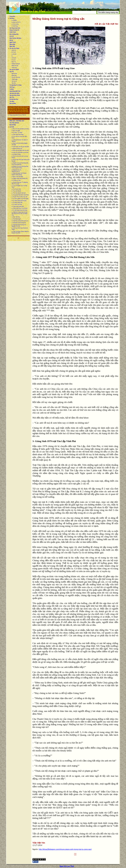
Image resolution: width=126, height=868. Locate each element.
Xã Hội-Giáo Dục (14, 99)
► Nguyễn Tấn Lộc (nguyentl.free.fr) (17, 171)
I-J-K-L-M (14, 54)
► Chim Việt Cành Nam (18, 135)
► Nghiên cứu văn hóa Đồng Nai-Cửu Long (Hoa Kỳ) (20, 164)
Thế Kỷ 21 (14, 81)
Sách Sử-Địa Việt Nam (15, 38)
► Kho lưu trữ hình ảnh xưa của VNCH (20, 157)
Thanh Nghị (15, 79)
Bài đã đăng (13, 103)
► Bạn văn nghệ (16, 131)
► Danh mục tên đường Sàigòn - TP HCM (20, 144)
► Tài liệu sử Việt (16, 180)
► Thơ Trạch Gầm (16, 189)
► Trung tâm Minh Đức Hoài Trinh (20, 195)
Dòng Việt (14, 75)
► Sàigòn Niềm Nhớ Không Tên (20, 178)
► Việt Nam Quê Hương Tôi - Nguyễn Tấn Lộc (19, 225)
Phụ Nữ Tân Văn (16, 77)
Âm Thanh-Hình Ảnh (15, 28)
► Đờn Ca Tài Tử (16, 22)
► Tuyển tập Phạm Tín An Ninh (20, 208)
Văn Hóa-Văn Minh (14, 93)
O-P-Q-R (14, 58)
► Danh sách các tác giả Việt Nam (20, 147)
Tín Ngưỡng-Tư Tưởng (16, 85)
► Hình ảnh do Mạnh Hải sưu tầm (20, 150)
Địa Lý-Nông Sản (14, 34)
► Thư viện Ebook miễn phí (19, 193)
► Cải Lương (15, 24)
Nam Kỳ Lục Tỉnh (33, 11)
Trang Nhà (12, 16)
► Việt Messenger (16, 219)
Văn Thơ (12, 97)
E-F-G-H (14, 52)
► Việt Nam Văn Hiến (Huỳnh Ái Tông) (20, 229)
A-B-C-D (14, 50)
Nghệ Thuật (13, 42)
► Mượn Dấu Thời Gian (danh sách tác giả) (21, 160)
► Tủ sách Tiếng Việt (17, 203)
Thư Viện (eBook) (14, 123)
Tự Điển (12, 89)
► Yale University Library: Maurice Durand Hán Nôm (20, 232)
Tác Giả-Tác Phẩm (14, 48)
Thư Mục (12, 101)
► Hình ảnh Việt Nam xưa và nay (20, 152)
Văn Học (14, 83)
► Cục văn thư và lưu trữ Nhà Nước (19, 137)
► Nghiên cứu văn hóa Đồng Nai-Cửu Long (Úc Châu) (20, 167)
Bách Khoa (14, 74)
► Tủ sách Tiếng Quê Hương (19, 201)
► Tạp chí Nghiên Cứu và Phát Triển (19, 186)
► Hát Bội (14, 20)
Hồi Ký (11, 40)
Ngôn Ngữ (12, 46)
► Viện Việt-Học (16, 217)
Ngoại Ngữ (12, 44)
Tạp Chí (12, 72)
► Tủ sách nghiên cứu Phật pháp (20, 199)
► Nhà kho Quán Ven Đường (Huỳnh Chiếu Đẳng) (19, 174)
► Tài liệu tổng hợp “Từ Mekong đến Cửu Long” (20, 183)
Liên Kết (12, 127)
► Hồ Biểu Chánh (16, 154)
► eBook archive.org (17, 149)
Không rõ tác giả (16, 64)
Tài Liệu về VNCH (14, 70)
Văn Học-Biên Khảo (15, 95)
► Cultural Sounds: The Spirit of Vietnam (20, 141)
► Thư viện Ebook (16, 191)
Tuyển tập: (14, 68)
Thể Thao (12, 87)
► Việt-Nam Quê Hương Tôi (19, 223)
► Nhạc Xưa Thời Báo (17, 177)
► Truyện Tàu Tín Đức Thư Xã (19, 197)
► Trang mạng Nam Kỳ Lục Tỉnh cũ (17, 115)
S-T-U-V (14, 60)
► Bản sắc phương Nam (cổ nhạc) (20, 129)
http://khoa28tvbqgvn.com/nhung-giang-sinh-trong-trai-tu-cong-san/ (65, 849)
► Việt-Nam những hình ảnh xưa (20, 221)
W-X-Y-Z (14, 62)
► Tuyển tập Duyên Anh (18, 206)
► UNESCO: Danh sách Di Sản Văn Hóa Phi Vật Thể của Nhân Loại (20, 214)
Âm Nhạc (12, 18)
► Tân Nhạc (15, 26)
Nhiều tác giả (15, 66)
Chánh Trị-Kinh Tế (14, 30)
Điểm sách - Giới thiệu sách (17, 121)
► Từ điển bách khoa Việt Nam (20, 210)
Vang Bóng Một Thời (15, 91)
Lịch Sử (12, 36)
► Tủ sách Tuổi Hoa (17, 204)
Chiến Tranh (13, 32)
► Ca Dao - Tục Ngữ (17, 133)
